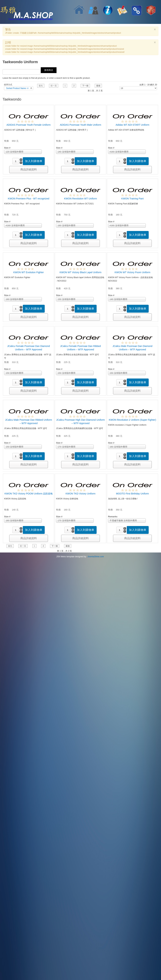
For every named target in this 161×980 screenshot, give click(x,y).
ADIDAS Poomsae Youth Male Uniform (80, 125)
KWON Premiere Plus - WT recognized (29, 199)
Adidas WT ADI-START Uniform (132, 125)
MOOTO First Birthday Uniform (132, 494)
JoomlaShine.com (96, 557)
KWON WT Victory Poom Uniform (132, 272)
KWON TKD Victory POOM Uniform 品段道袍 (29, 494)
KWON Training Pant (132, 199)
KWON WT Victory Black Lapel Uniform (81, 272)
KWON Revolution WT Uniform (80, 199)
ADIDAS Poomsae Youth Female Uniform (29, 125)
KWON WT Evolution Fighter (29, 272)
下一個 (85, 86)
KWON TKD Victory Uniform (81, 494)
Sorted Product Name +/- (18, 88)
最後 (98, 86)
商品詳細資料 (29, 169)
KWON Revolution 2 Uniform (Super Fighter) (132, 420)
